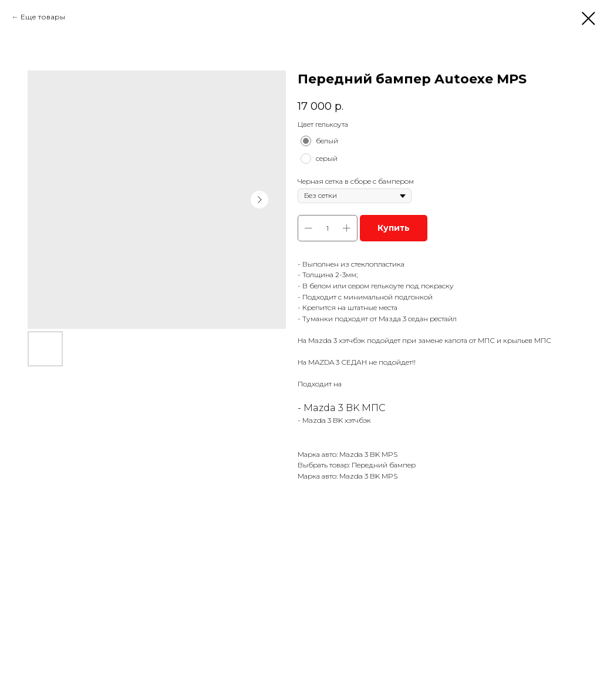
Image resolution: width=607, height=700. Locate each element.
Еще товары (43, 17)
